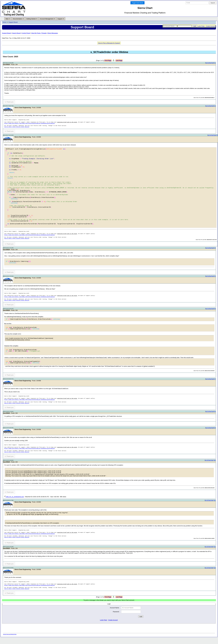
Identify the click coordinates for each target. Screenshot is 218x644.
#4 (215, 248)
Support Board (13, 22)
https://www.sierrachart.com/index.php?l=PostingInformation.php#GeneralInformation (29, 123)
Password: (116, 612)
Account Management (47, 19)
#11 (215, 500)
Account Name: (115, 608)
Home (4, 22)
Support (60, 19)
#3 (217, 135)
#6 (215, 309)
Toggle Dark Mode (138, 3)
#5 (215, 276)
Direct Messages (53, 33)
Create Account (210, 26)
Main (7, 19)
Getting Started (31, 19)
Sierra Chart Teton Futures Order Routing (17, 127)
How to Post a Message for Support (109, 43)
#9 (215, 428)
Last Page (119, 60)
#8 (215, 411)
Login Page (201, 26)
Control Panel (26, 33)
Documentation (18, 19)
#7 (215, 379)
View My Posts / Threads (39, 33)
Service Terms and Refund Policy (10, 634)
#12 (215, 547)
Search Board (16, 33)
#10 (215, 460)
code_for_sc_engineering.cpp (14, 497)
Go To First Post (210, 63)
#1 (215, 63)
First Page (108, 60)
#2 (215, 106)
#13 (215, 568)
